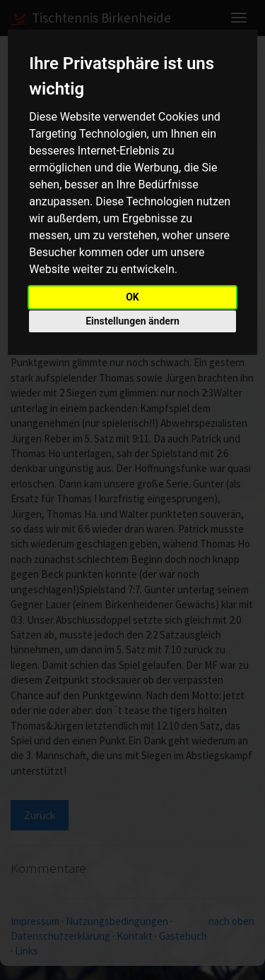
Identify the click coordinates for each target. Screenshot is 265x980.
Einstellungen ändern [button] (132, 321)
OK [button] (132, 297)
